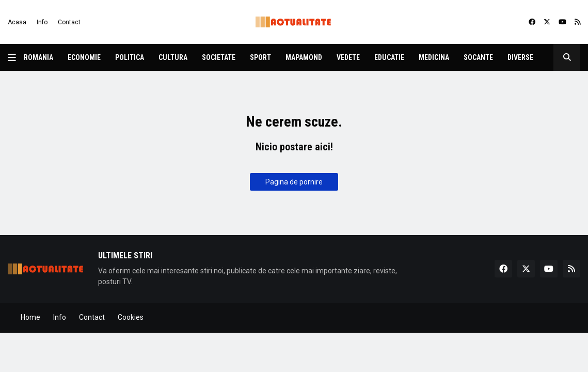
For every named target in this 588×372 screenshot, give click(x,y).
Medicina (434, 57)
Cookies (131, 317)
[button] (16, 57)
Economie (84, 57)
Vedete (348, 57)
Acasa (17, 22)
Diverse (520, 57)
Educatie (389, 57)
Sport (260, 57)
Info (42, 22)
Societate (219, 57)
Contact (69, 22)
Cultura (173, 57)
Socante (478, 57)
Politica (130, 57)
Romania (38, 57)
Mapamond (304, 57)
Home (30, 317)
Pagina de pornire (294, 182)
